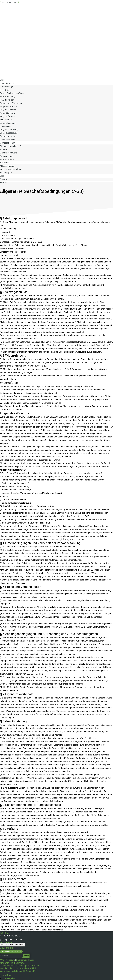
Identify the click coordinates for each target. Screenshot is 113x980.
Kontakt (4, 183)
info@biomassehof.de (11, 940)
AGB (2, 960)
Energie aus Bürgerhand (11, 103)
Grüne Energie (7, 87)
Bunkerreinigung (8, 96)
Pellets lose (5, 90)
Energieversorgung (9, 133)
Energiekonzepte (8, 123)
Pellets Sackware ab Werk (12, 93)
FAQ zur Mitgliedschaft (10, 169)
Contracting (5, 126)
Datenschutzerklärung (25, 960)
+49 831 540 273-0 (10, 936)
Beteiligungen (6, 156)
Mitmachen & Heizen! (11, 952)
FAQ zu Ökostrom (8, 110)
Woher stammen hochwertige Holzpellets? (19, 966)
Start (2, 80)
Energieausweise (8, 136)
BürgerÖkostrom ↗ (9, 106)
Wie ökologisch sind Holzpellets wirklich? (19, 968)
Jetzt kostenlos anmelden (13, 945)
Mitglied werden (7, 166)
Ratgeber (4, 179)
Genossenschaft (8, 143)
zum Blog (6, 975)
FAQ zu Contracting (9, 130)
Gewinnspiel (7, 948)
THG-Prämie (6, 120)
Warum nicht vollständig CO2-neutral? (17, 971)
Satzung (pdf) (6, 173)
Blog (2, 176)
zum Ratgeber (9, 978)
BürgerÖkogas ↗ (8, 113)
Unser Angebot (7, 83)
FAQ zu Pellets (7, 100)
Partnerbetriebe (7, 159)
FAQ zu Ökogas (7, 116)
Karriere (4, 149)
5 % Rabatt (5, 163)
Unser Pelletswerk (8, 153)
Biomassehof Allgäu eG (11, 146)
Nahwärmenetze (8, 140)
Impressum (10, 960)
